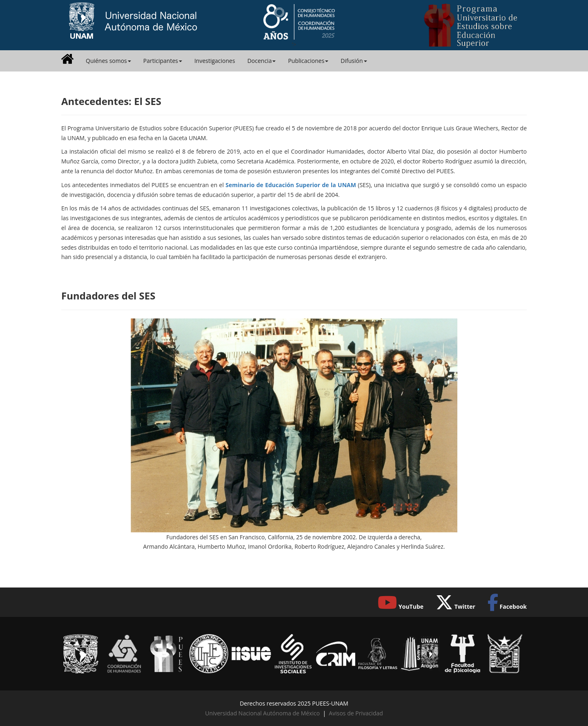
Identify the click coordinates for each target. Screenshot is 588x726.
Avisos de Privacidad (356, 713)
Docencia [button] (262, 61)
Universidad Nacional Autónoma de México (262, 713)
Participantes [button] (163, 61)
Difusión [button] (354, 61)
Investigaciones (215, 61)
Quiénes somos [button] (108, 61)
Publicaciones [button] (308, 61)
